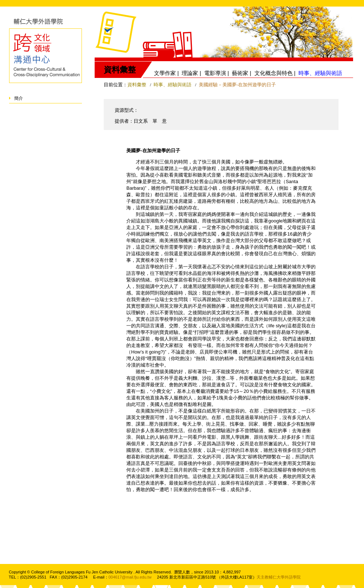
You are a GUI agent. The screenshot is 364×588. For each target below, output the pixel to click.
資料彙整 (137, 85)
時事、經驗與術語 (173, 85)
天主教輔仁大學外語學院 (279, 577)
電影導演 (215, 73)
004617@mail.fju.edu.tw (130, 577)
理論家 (190, 73)
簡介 (19, 98)
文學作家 (165, 73)
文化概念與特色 (274, 73)
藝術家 (240, 73)
